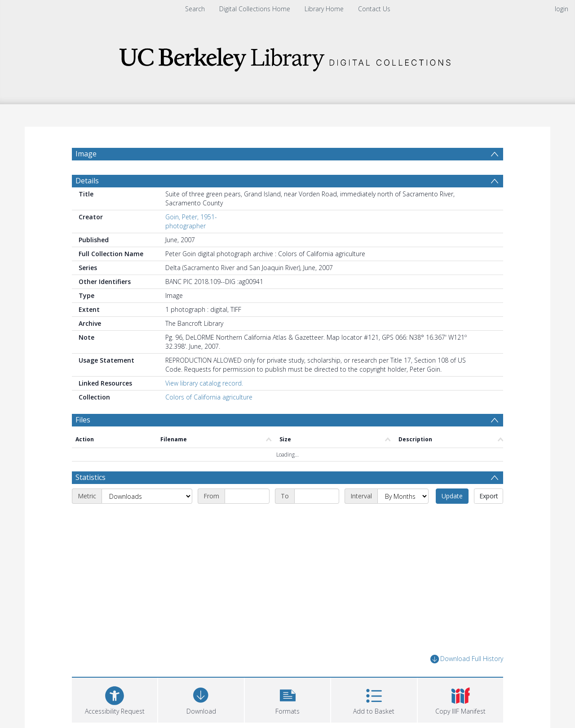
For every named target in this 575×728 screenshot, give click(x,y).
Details (87, 181)
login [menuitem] (562, 9)
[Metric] (147, 496)
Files (83, 420)
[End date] (317, 496)
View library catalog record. (204, 383)
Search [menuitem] (195, 9)
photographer (186, 226)
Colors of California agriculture (209, 397)
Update (452, 496)
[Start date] (247, 496)
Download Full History (467, 659)
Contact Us (374, 9)
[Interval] (403, 496)
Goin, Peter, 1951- (191, 217)
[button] (287, 699)
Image (86, 154)
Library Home (324, 9)
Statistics (91, 477)
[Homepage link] (287, 57)
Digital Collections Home (255, 9)
